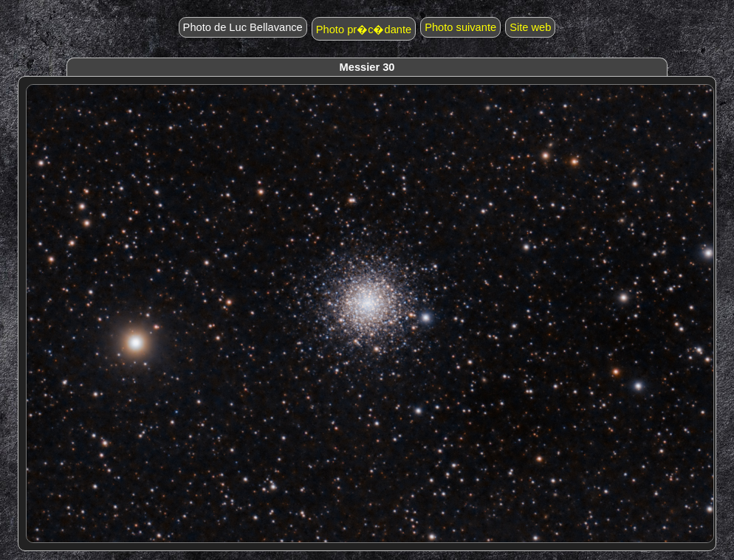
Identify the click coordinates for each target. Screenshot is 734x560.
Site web (530, 27)
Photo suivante (460, 27)
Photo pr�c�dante (364, 30)
